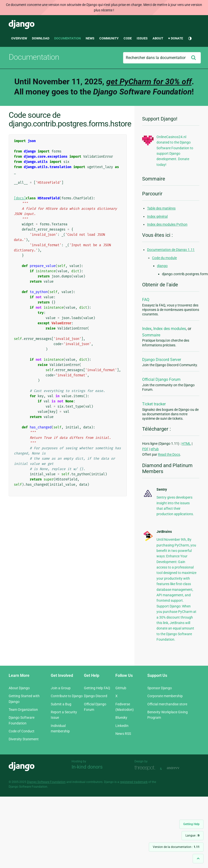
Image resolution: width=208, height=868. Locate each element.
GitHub (121, 688)
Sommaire (151, 335)
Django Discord (96, 696)
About (158, 38)
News (90, 38)
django (162, 266)
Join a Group (61, 688)
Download (41, 38)
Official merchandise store (167, 704)
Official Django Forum (161, 379)
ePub (155, 449)
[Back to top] (198, 858)
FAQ (146, 300)
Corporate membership (165, 696)
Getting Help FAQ (97, 688)
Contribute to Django (67, 696)
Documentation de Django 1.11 (171, 250)
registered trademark (134, 782)
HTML (186, 444)
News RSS (123, 734)
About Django (19, 688)
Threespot (146, 768)
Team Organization (23, 710)
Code (128, 38)
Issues (142, 38)
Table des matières (161, 208)
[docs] (20, 198)
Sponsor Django (160, 688)
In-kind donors (87, 767)
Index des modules (170, 329)
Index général (157, 216)
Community (109, 38)
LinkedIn (122, 726)
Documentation (67, 38)
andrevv (179, 768)
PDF (145, 449)
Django (22, 25)
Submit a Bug (61, 704)
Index (147, 329)
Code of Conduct (22, 731)
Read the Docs (169, 454)
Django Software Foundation (46, 782)
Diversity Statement (24, 739)
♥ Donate (176, 38)
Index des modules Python (167, 224)
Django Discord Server (162, 360)
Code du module (164, 258)
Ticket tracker (154, 404)
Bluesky (121, 718)
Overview (19, 38)
